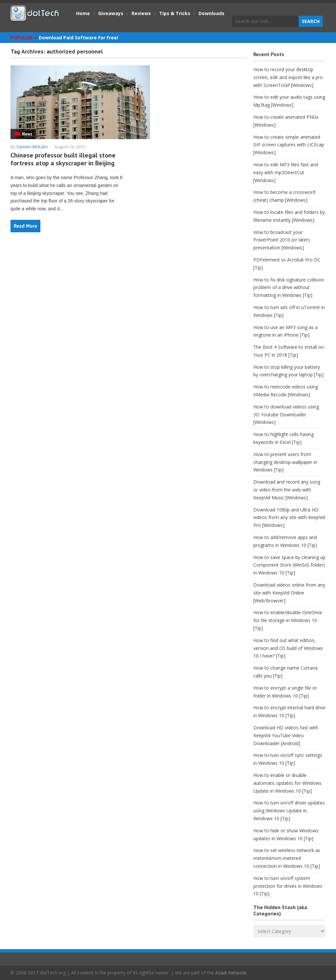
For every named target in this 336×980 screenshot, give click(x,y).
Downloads (211, 13)
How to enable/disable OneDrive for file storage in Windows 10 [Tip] (288, 620)
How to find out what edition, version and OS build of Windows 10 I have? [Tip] (288, 648)
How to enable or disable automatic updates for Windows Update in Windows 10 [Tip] (287, 783)
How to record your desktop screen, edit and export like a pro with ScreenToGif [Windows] (288, 77)
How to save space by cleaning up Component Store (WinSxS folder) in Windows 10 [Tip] (289, 565)
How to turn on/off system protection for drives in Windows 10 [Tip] (288, 886)
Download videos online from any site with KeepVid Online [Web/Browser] (289, 593)
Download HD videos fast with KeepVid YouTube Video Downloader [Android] (286, 735)
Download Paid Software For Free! (78, 38)
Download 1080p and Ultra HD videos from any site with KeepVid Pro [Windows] (289, 518)
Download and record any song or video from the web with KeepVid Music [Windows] (287, 490)
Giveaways (111, 13)
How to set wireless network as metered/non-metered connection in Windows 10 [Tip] (287, 858)
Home (83, 13)
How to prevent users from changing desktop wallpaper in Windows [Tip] (285, 462)
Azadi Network (231, 973)
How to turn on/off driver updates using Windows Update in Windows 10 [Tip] (289, 811)
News (27, 134)
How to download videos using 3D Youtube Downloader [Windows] (286, 415)
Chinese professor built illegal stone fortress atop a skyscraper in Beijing (63, 159)
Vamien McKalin (32, 147)
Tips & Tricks (175, 13)
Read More (25, 226)
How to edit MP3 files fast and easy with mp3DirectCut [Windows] (286, 172)
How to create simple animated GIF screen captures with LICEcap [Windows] (289, 145)
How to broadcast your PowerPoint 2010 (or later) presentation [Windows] (282, 240)
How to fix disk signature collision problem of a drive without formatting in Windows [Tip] (289, 288)
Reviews (141, 13)
